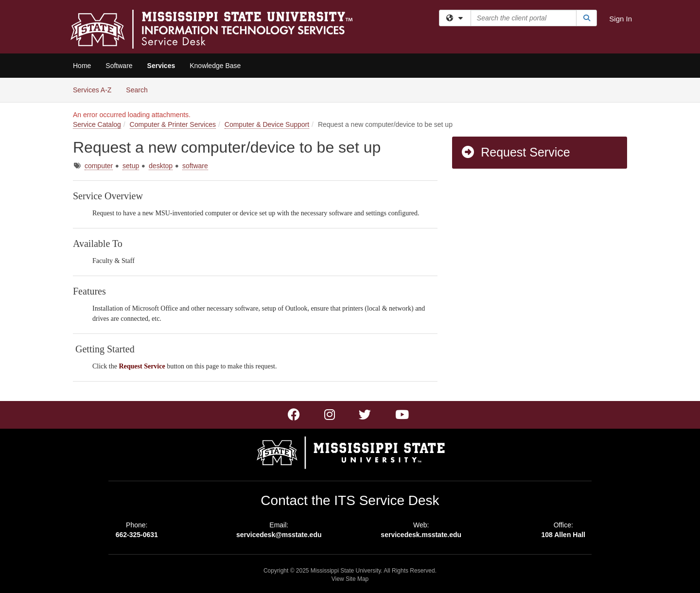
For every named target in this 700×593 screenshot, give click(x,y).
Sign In (621, 19)
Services (161, 66)
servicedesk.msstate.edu (421, 535)
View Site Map (350, 579)
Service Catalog (97, 124)
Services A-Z (92, 90)
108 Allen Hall (563, 535)
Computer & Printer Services (173, 124)
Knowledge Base (215, 66)
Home (82, 66)
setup (131, 166)
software (195, 166)
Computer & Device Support (267, 124)
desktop (161, 166)
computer (99, 166)
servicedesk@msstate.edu (279, 535)
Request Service (515, 152)
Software (119, 66)
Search (140, 89)
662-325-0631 (137, 535)
